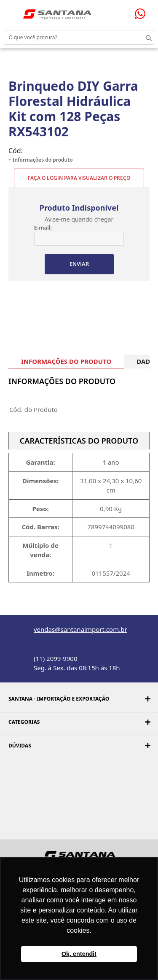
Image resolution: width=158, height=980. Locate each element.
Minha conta (104, 12)
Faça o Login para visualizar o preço (79, 178)
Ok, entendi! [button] (79, 954)
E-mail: (43, 227)
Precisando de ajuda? (143, 14)
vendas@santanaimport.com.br (80, 629)
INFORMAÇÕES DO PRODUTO (66, 361)
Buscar (141, 37)
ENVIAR (79, 264)
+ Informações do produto (41, 160)
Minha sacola (122, 12)
